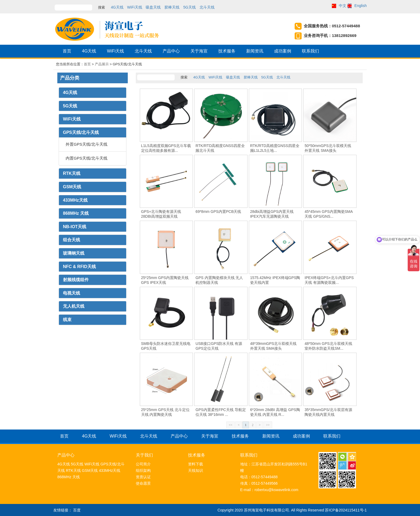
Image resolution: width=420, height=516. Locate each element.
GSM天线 (72, 187)
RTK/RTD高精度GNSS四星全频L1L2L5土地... (275, 148)
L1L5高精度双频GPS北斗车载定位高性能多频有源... (166, 148)
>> (268, 425)
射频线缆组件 (76, 280)
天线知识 (196, 470)
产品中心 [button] (171, 52)
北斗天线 (207, 7)
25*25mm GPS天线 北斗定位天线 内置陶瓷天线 (165, 412)
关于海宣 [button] (199, 52)
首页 (67, 52)
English (361, 6)
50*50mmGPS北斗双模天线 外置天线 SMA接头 (328, 148)
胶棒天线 (172, 7)
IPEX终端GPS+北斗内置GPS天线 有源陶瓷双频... (329, 280)
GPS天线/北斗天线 (81, 132)
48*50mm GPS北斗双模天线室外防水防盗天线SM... (328, 346)
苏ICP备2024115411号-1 (346, 510)
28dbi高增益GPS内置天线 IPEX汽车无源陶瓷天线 (272, 214)
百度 (77, 510)
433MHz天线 (75, 200)
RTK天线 (72, 173)
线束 (67, 320)
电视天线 (72, 293)
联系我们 (310, 52)
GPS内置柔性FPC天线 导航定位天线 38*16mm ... (221, 412)
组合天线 (72, 240)
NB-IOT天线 (75, 227)
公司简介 (143, 464)
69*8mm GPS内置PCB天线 (218, 212)
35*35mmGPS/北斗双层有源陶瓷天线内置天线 (328, 412)
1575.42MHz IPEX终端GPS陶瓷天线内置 (275, 280)
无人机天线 (74, 306)
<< (231, 425)
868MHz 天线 (76, 213)
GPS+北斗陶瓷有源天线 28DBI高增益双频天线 (161, 214)
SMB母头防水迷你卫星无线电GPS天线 (166, 346)
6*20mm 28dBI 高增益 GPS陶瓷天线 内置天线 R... (275, 412)
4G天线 (117, 7)
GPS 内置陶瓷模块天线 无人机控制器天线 (219, 280)
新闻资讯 (255, 52)
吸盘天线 (153, 7)
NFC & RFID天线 (79, 267)
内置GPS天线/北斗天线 (87, 158)
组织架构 (143, 470)
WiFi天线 (135, 7)
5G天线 (190, 7)
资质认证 (143, 477)
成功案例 (283, 52)
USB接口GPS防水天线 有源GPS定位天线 (219, 346)
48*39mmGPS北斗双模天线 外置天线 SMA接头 (273, 346)
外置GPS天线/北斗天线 (87, 144)
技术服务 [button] (227, 52)
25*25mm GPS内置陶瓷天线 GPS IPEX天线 (165, 280)
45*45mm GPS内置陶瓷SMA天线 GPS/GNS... (329, 214)
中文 (343, 6)
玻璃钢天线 (74, 253)
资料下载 (196, 464)
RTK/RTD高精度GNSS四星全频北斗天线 (220, 148)
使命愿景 (143, 483)
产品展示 (102, 64)
